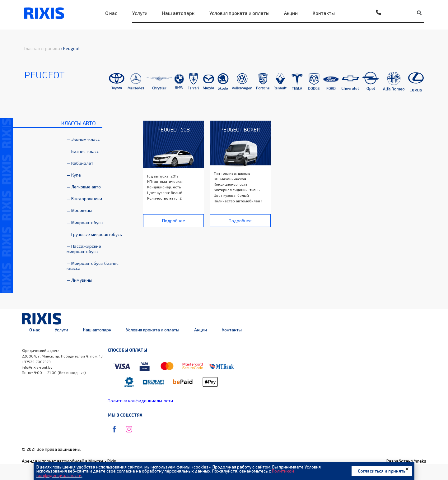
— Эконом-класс (83, 139)
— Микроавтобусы (85, 222)
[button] (174, 221)
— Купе (74, 175)
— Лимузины (79, 280)
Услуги (140, 13)
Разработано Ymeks (406, 461)
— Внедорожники (84, 198)
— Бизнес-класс (83, 151)
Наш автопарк (178, 13)
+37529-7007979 (36, 362)
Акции (291, 13)
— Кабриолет (80, 163)
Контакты (324, 13)
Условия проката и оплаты (239, 13)
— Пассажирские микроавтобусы (84, 249)
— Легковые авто (84, 187)
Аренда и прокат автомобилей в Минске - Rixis (69, 461)
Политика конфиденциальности (140, 401)
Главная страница (42, 48)
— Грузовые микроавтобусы (95, 234)
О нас (111, 13)
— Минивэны (79, 211)
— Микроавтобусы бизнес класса (93, 266)
